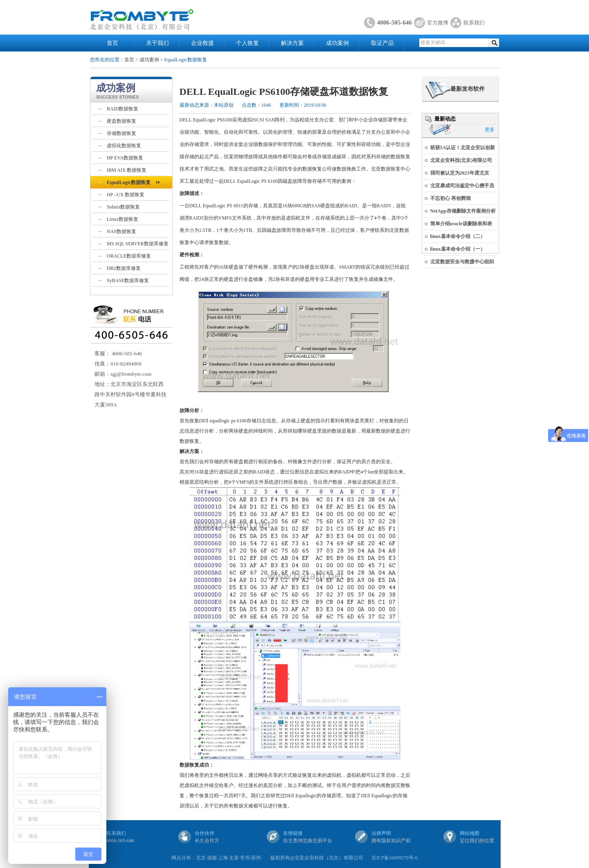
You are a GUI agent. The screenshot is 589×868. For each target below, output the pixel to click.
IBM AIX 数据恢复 (127, 170)
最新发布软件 (468, 89)
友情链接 (293, 833)
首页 (112, 43)
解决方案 (292, 43)
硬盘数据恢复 (121, 121)
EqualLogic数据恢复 (129, 182)
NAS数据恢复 (121, 231)
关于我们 (157, 43)
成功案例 (337, 43)
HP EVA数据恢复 (125, 158)
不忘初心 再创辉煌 (451, 198)
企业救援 (202, 43)
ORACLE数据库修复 (129, 256)
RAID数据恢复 (123, 109)
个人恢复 (247, 43)
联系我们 (474, 23)
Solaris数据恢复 (123, 207)
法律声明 (381, 833)
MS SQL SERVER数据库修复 (138, 244)
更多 (490, 130)
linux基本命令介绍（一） (458, 249)
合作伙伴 (205, 833)
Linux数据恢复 (123, 219)
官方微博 (438, 23)
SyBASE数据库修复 (128, 280)
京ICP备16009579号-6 (395, 858)
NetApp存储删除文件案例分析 (463, 211)
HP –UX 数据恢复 (126, 195)
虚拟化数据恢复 (124, 146)
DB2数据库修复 (124, 268)
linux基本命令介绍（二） (458, 236)
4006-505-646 (395, 22)
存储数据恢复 (121, 133)
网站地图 (470, 833)
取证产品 (382, 43)
